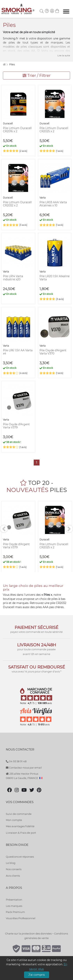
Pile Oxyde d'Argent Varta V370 (53, 352)
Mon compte (14, 820)
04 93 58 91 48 (16, 761)
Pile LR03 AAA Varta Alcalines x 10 (53, 204)
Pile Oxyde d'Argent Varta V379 (16, 426)
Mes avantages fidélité (20, 826)
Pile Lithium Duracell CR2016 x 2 (17, 130)
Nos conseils (14, 869)
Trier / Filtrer (37, 76)
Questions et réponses (20, 857)
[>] (69, 529)
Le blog (11, 863)
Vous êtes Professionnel (21, 918)
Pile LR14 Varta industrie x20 (13, 278)
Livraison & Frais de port (21, 833)
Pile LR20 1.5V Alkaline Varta (55, 278)
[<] (4, 529)
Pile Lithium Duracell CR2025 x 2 (54, 130)
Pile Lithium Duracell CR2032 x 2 (17, 204)
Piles (12, 64)
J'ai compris (37, 975)
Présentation (14, 900)
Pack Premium (15, 912)
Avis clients (13, 876)
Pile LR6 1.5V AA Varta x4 (18, 352)
